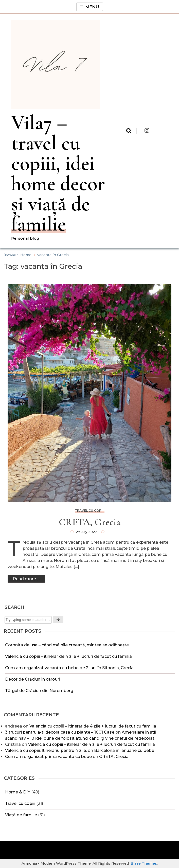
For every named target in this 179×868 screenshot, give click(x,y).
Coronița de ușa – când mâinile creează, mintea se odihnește (67, 645)
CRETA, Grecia (114, 757)
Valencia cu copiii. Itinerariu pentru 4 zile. (46, 750)
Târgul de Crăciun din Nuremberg (40, 691)
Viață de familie (21, 815)
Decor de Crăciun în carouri (33, 679)
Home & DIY (18, 792)
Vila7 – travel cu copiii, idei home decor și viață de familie (58, 173)
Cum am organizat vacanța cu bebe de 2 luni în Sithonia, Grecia (69, 668)
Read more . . (26, 579)
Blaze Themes (144, 863)
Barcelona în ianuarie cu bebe (124, 750)
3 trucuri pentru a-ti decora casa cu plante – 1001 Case (60, 732)
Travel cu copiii (20, 803)
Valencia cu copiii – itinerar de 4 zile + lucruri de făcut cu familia (69, 656)
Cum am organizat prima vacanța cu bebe (48, 757)
